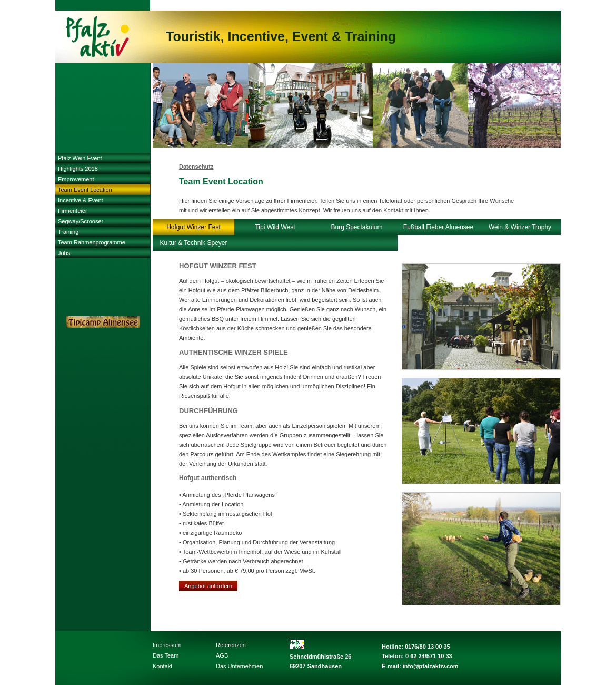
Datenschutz (196, 167)
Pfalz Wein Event (80, 158)
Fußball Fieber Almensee (438, 227)
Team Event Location (85, 190)
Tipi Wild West (275, 227)
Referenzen (231, 645)
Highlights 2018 (78, 169)
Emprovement (76, 179)
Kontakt (162, 666)
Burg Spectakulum (356, 227)
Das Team (166, 655)
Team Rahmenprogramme (92, 242)
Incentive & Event (81, 200)
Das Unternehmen (239, 666)
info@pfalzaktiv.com (431, 666)
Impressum (167, 645)
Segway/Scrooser (81, 221)
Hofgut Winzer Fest (193, 227)
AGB (222, 655)
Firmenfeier (73, 211)
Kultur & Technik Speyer (194, 243)
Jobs (64, 253)
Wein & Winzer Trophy (520, 227)
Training (68, 232)
